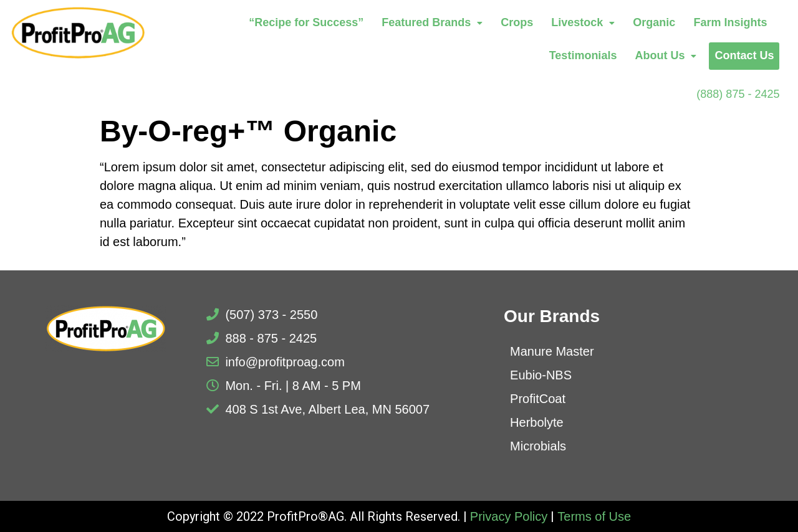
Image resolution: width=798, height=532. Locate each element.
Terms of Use (594, 516)
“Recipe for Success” (306, 22)
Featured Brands (432, 22)
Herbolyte (537, 422)
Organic (654, 22)
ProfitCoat (538, 399)
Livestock (583, 22)
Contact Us (744, 55)
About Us (666, 55)
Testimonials (583, 55)
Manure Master (552, 351)
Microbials (538, 446)
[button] (432, 23)
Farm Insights (730, 22)
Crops (517, 22)
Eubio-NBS (541, 375)
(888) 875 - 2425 (738, 94)
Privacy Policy (509, 516)
